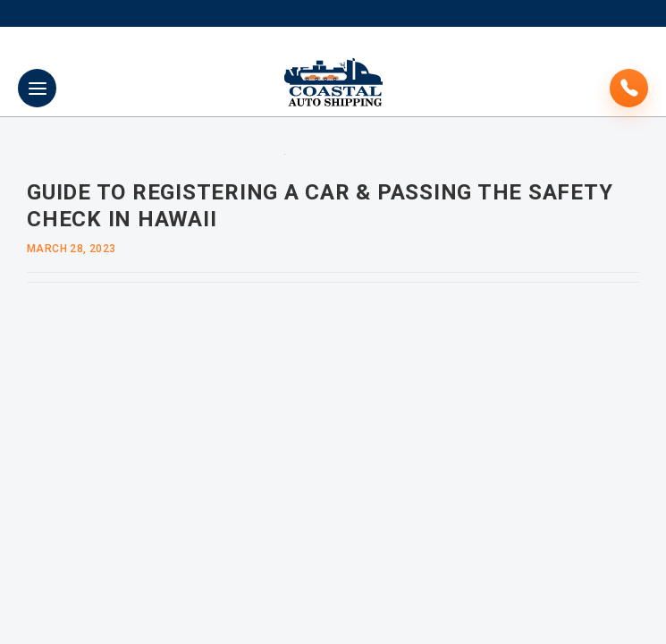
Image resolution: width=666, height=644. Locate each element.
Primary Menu (38, 89)
